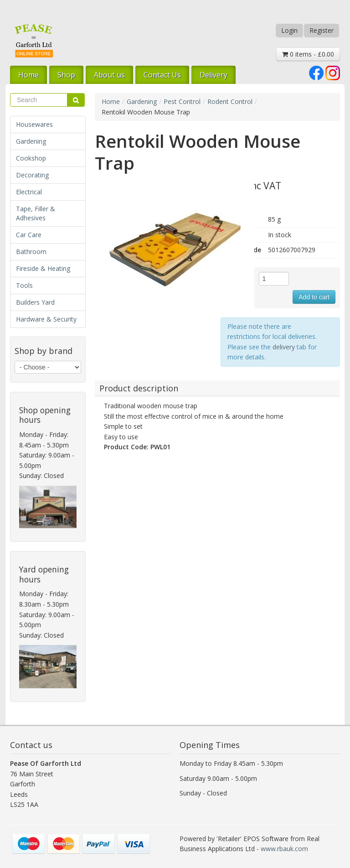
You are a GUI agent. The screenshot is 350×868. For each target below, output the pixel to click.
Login (289, 30)
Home (28, 75)
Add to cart (314, 297)
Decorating (32, 175)
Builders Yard (35, 302)
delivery (284, 347)
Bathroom (31, 252)
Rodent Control (230, 101)
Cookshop (31, 158)
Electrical (29, 192)
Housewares (34, 124)
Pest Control (182, 101)
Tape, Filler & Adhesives (36, 213)
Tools (24, 285)
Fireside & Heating (43, 268)
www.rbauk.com (284, 849)
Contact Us (162, 75)
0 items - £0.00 (308, 54)
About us (109, 75)
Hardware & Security (46, 319)
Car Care (29, 235)
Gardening (31, 141)
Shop (66, 75)
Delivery (214, 75)
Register (322, 30)
